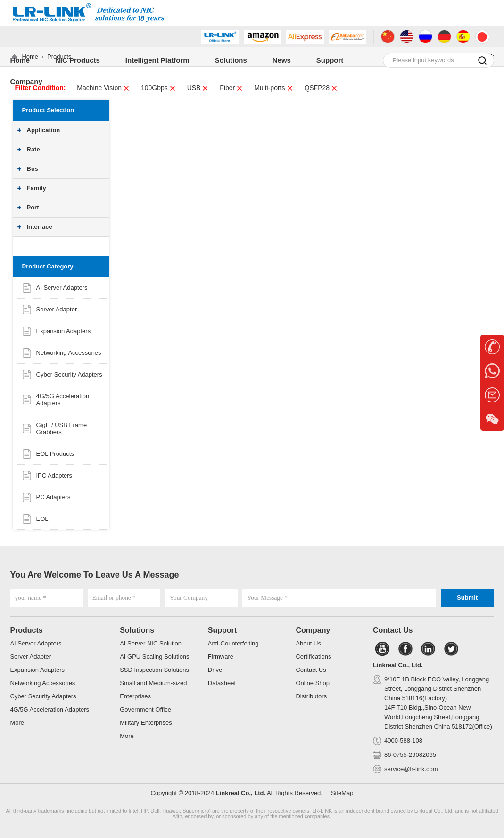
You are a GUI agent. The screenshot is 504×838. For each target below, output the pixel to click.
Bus (33, 169)
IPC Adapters (54, 475)
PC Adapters (54, 497)
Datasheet (222, 683)
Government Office (145, 709)
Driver (216, 670)
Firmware (221, 657)
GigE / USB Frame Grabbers (62, 428)
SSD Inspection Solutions (154, 670)
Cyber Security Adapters (69, 374)
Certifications (313, 657)
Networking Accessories (69, 353)
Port (33, 207)
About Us (308, 643)
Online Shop (313, 683)
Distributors (311, 696)
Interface (40, 227)
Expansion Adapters (64, 331)
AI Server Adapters (62, 288)
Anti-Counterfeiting (233, 643)
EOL (42, 519)
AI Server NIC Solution (151, 643)
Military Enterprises (146, 723)
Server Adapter (57, 309)
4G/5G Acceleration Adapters (50, 709)
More (17, 723)
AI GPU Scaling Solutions (154, 657)
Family (37, 188)
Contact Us (311, 670)
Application (44, 130)
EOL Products (55, 454)
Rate (33, 149)
